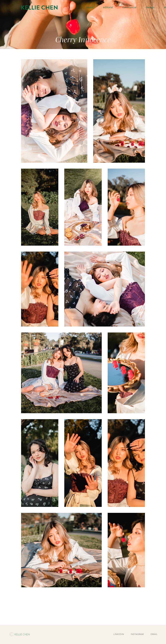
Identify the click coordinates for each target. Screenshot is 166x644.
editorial (108, 7)
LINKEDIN (119, 634)
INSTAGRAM (137, 634)
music (90, 7)
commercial (130, 7)
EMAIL (154, 634)
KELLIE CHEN (39, 7)
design (150, 7)
